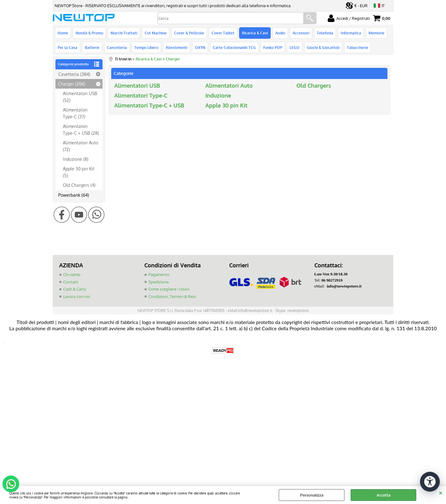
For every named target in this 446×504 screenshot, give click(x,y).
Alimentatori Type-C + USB (149, 105)
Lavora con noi (77, 296)
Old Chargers (314, 85)
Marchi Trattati (124, 33)
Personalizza (312, 495)
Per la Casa (68, 47)
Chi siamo (72, 274)
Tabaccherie (358, 47)
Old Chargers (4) (79, 185)
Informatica (351, 33)
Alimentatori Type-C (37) (75, 113)
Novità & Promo (89, 33)
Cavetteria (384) (74, 74)
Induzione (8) (76, 159)
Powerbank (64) (74, 195)
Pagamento (159, 274)
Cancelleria (117, 47)
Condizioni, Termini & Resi (172, 296)
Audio (280, 33)
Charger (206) (72, 84)
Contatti (71, 282)
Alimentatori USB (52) (80, 96)
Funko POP (273, 47)
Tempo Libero (146, 47)
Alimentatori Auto (229, 85)
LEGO (295, 47)
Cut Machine (156, 33)
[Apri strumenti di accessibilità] (430, 482)
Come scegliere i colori (169, 289)
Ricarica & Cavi (255, 33)
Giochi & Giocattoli (323, 47)
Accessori (301, 33)
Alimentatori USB (137, 85)
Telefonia (325, 33)
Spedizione (159, 282)
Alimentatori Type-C (141, 95)
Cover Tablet (223, 33)
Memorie (376, 33)
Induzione (218, 95)
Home (63, 33)
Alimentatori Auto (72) (81, 146)
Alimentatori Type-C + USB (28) (81, 129)
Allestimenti (177, 47)
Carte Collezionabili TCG (234, 47)
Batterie (92, 47)
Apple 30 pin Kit (226, 105)
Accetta (384, 495)
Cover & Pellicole (189, 33)
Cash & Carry (75, 289)
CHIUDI (441, 492)
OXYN (200, 47)
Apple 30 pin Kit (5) (79, 172)
